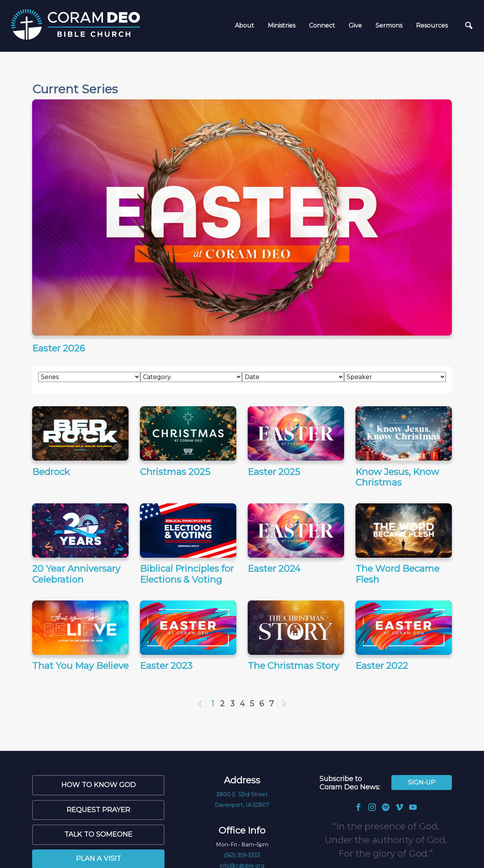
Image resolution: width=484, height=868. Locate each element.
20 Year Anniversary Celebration (76, 574)
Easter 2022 (382, 666)
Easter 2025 (274, 472)
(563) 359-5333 (242, 855)
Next (284, 704)
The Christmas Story (293, 666)
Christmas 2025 (175, 472)
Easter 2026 (58, 348)
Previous (206, 704)
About (244, 26)
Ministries (282, 26)
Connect (322, 26)
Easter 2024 (274, 569)
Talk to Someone (98, 834)
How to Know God (99, 785)
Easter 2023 (166, 666)
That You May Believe (80, 666)
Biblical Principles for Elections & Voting (187, 574)
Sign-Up (422, 782)
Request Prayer (98, 810)
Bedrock (51, 472)
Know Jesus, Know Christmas (397, 477)
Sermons (389, 26)
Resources (432, 26)
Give (355, 26)
